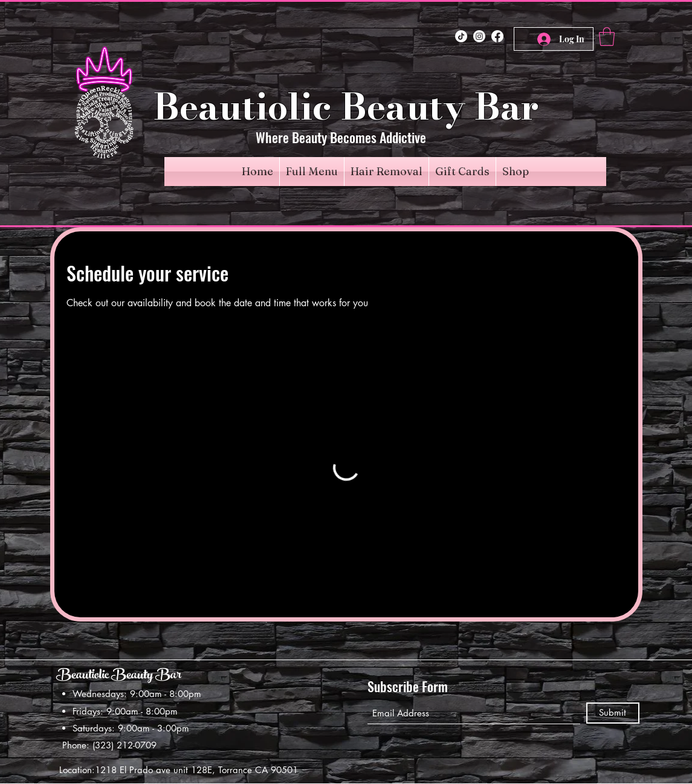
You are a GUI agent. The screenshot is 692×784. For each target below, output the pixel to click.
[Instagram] (479, 36)
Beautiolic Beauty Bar (119, 676)
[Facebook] (497, 36)
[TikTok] (461, 36)
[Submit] (613, 713)
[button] (607, 37)
